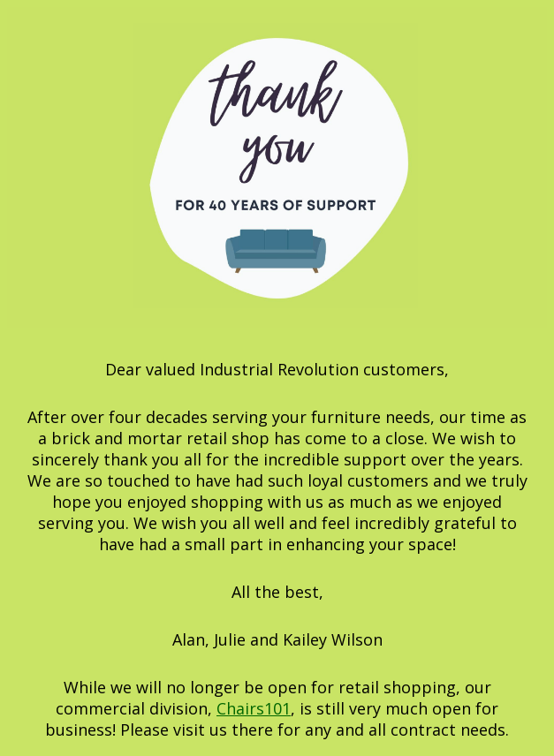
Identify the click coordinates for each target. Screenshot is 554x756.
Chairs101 (254, 708)
